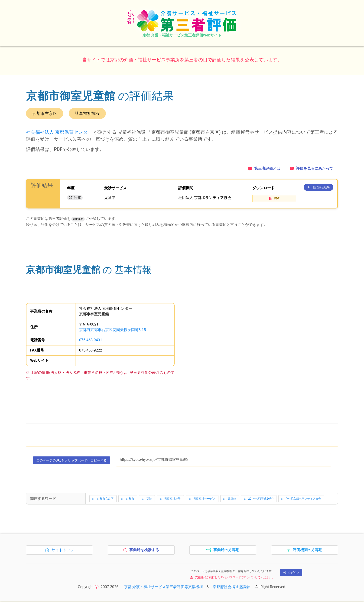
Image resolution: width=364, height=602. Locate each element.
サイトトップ (61, 552)
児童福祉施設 (170, 500)
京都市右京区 (103, 500)
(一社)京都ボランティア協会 (301, 500)
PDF (274, 198)
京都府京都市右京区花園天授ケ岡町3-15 (112, 330)
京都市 (128, 500)
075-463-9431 (91, 340)
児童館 (230, 500)
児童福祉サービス (202, 500)
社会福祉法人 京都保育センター (59, 132)
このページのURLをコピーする (77, 462)
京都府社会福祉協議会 (231, 588)
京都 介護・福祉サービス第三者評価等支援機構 (163, 588)
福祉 (147, 500)
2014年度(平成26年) (259, 500)
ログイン (291, 574)
